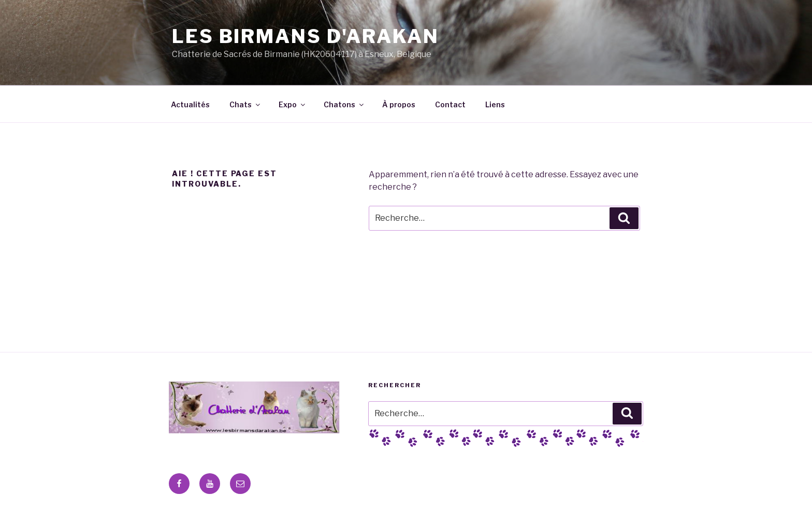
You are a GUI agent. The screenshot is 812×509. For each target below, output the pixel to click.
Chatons (344, 104)
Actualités (190, 104)
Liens (495, 104)
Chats (245, 104)
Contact (450, 104)
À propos (399, 104)
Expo (293, 104)
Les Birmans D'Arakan (306, 36)
